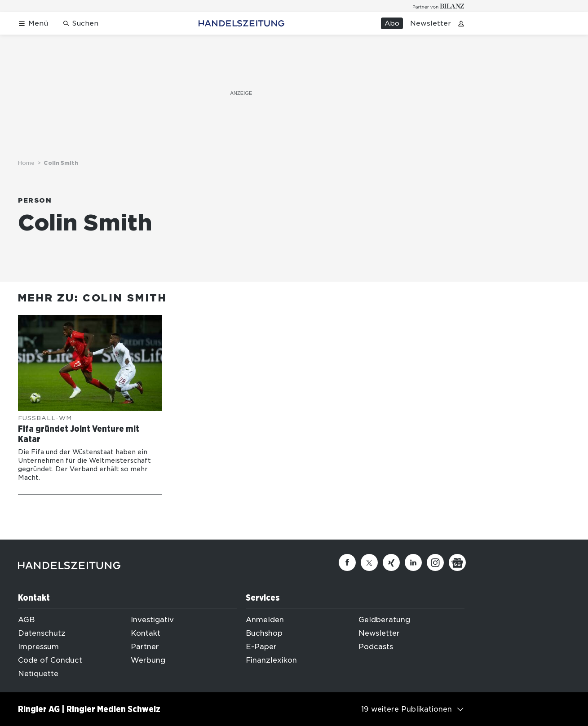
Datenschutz (42, 633)
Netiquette (38, 674)
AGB (26, 620)
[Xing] (391, 562)
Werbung (148, 660)
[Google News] (457, 562)
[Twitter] (369, 562)
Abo (392, 23)
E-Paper (261, 647)
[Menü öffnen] (33, 24)
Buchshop (264, 633)
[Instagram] (435, 562)
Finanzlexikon (271, 660)
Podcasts (376, 647)
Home (26, 163)
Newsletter (431, 23)
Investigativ (152, 620)
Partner (145, 647)
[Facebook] (347, 562)
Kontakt (146, 633)
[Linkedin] (413, 562)
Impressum (38, 647)
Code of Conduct (50, 660)
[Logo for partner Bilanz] (439, 6)
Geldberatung (384, 620)
